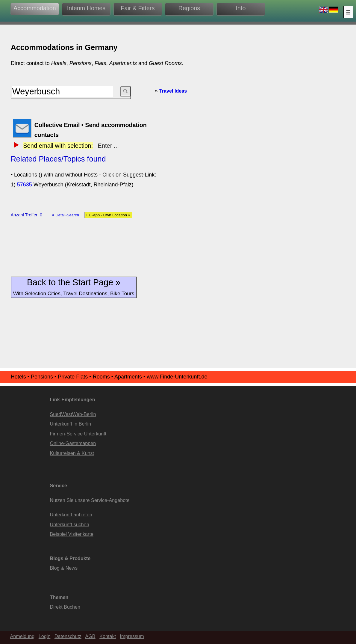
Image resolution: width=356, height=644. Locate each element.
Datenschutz (68, 636)
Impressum (132, 636)
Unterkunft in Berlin (70, 424)
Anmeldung (22, 636)
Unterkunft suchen (69, 524)
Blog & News (64, 568)
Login (45, 636)
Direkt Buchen (65, 607)
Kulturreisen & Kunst (72, 453)
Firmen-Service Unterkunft (78, 434)
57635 (25, 185)
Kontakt (108, 636)
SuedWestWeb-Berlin (73, 414)
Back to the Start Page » (74, 287)
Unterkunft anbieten (71, 515)
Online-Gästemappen (73, 443)
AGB (90, 636)
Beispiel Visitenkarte (71, 534)
